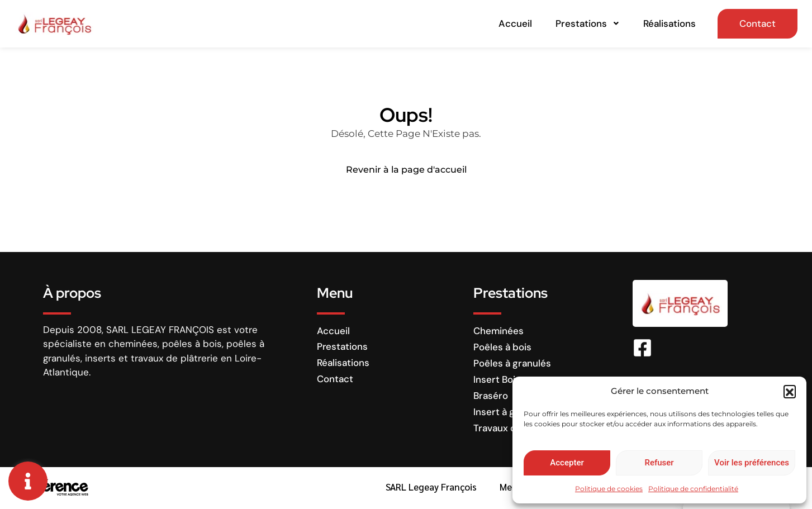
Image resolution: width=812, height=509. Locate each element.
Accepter (567, 463)
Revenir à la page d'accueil (406, 171)
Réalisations (665, 24)
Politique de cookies (609, 489)
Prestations (587, 24)
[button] (790, 391)
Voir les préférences (752, 463)
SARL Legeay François (429, 488)
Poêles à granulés (512, 364)
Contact (754, 24)
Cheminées (498, 332)
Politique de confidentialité (693, 489)
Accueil (519, 24)
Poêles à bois (502, 348)
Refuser (659, 463)
